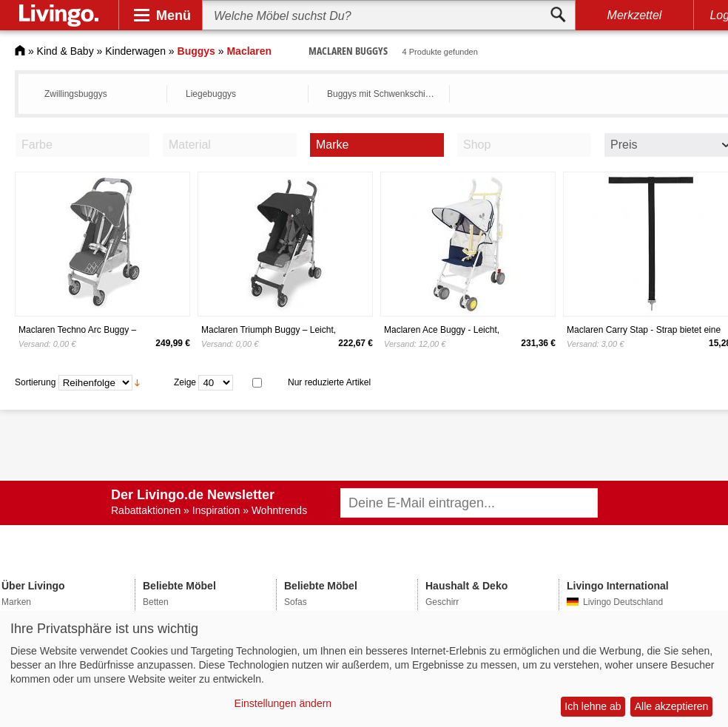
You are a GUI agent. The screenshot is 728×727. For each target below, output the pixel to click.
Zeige (185, 382)
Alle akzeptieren (672, 706)
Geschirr (442, 602)
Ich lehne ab (593, 706)
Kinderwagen (135, 51)
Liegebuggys (211, 94)
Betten (156, 602)
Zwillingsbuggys (76, 94)
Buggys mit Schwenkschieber (384, 94)
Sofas (296, 602)
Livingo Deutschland (623, 602)
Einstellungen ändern (283, 703)
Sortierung (35, 382)
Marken (16, 602)
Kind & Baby (65, 51)
